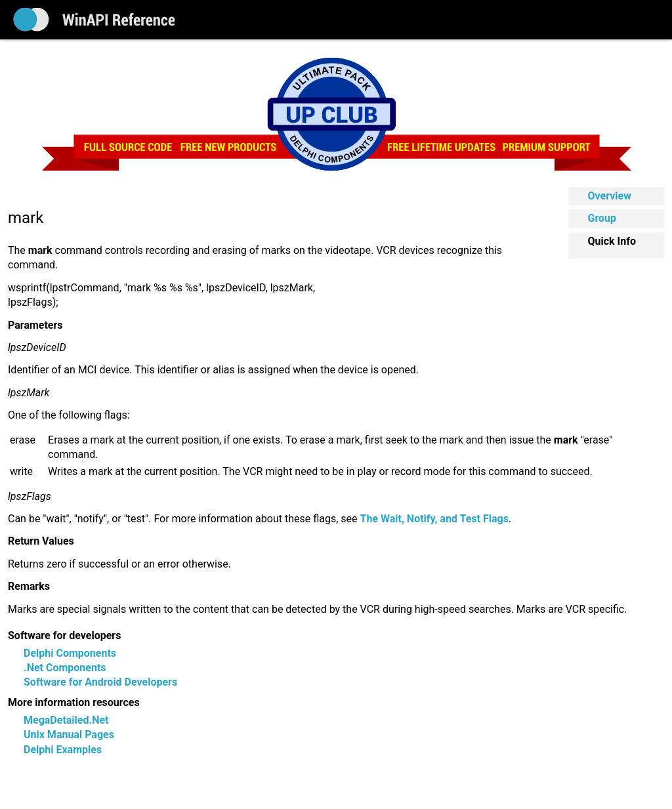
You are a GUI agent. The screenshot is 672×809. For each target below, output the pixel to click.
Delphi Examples (63, 750)
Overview (610, 196)
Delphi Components (70, 653)
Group (602, 218)
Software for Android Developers (100, 682)
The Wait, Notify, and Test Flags (434, 519)
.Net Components (65, 668)
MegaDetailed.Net (66, 720)
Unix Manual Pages (69, 735)
